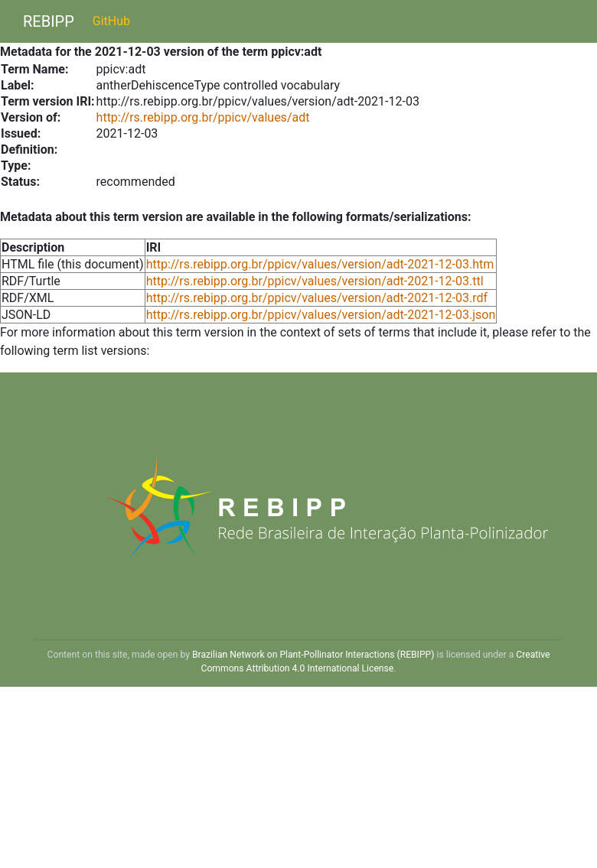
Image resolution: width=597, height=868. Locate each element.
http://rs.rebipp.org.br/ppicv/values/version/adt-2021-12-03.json (321, 315)
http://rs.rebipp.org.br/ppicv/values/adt (203, 117)
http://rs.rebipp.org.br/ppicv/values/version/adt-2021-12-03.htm (320, 264)
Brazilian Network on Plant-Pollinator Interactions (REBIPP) (313, 655)
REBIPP (49, 21)
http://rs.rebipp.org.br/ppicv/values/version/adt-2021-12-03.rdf (317, 298)
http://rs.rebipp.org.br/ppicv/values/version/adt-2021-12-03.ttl (315, 281)
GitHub (111, 21)
